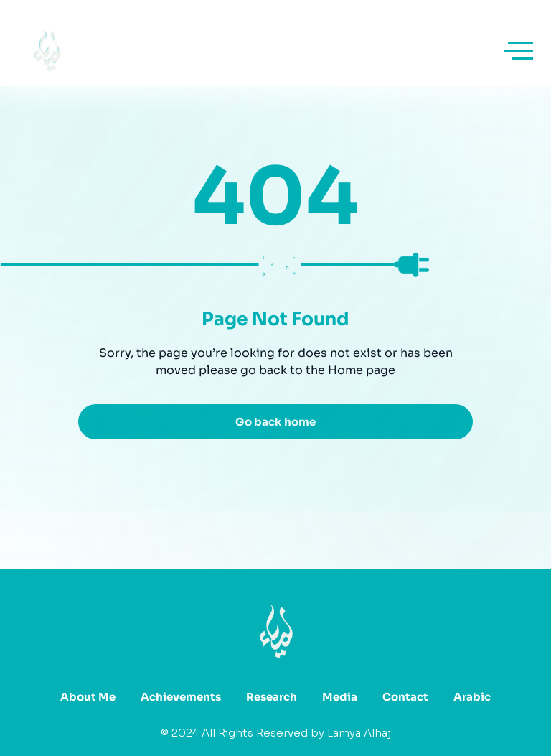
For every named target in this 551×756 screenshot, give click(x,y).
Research (272, 697)
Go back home (275, 422)
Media (340, 697)
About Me (88, 697)
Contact (405, 697)
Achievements (181, 697)
